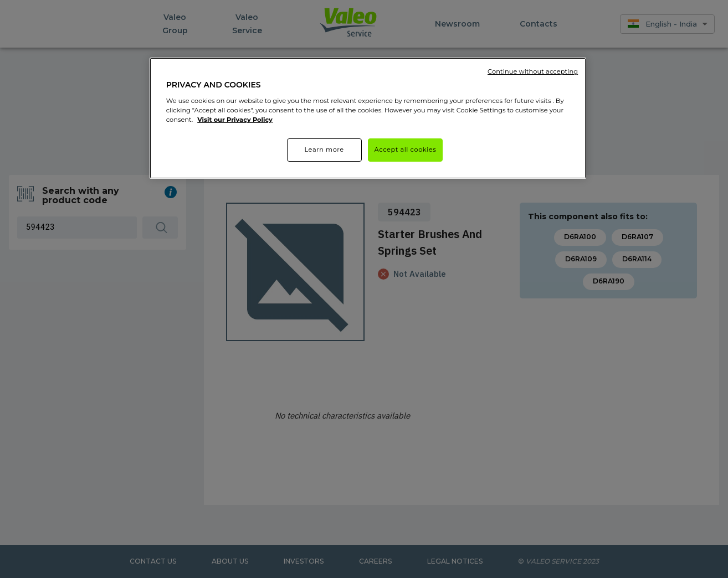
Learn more (324, 149)
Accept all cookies (406, 149)
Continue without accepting (533, 71)
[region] (368, 118)
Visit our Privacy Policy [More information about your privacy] (235, 120)
